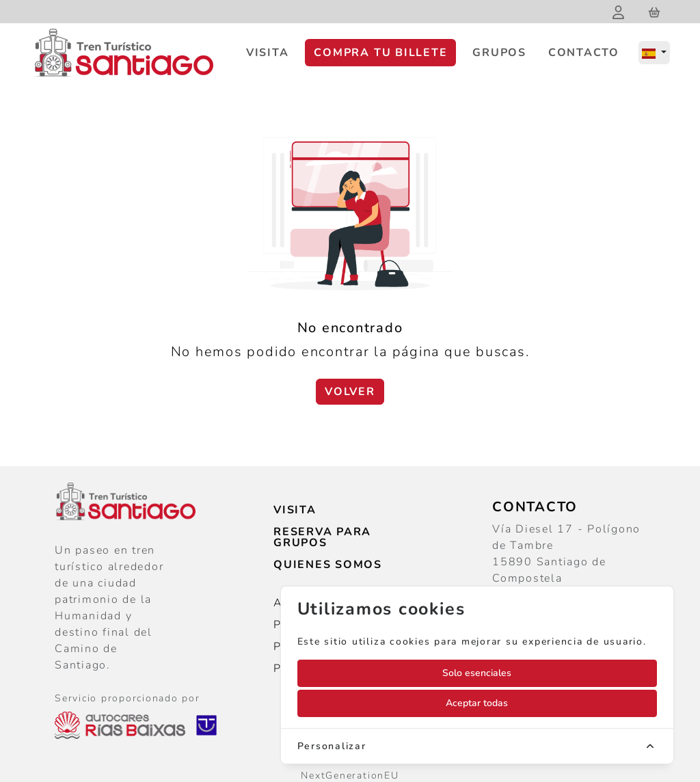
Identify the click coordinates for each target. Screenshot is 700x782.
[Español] (654, 53)
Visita (268, 53)
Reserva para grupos (322, 537)
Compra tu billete (380, 53)
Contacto (584, 53)
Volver (350, 392)
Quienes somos (328, 565)
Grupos (499, 53)
